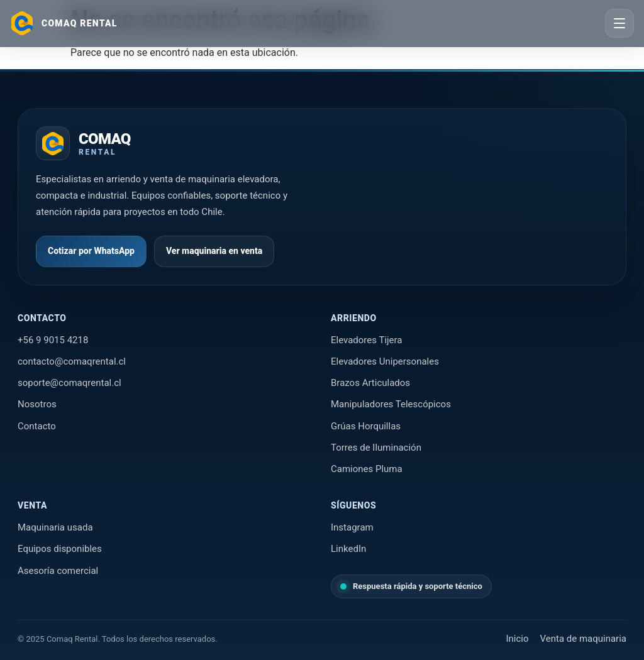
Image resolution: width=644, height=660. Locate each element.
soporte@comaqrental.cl (69, 383)
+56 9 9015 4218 (53, 340)
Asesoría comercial (58, 571)
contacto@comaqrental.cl (72, 361)
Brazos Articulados (370, 383)
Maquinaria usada (55, 527)
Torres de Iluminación (376, 448)
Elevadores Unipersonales (385, 361)
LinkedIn (348, 549)
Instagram (352, 527)
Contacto (37, 426)
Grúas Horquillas (366, 426)
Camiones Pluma (367, 469)
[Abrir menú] (619, 23)
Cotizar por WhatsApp (91, 251)
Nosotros (37, 404)
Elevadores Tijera (367, 340)
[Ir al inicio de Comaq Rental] (83, 143)
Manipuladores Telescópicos (391, 404)
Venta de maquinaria (583, 639)
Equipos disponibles (60, 549)
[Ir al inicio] (64, 23)
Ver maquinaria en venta (214, 251)
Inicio (517, 639)
